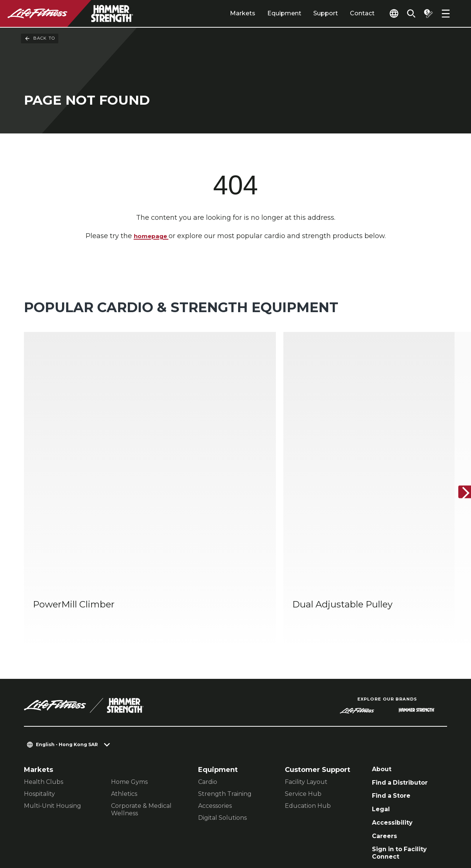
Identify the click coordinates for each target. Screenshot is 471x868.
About (383, 676)
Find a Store (393, 705)
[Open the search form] (407, 13)
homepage (151, 236)
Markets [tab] (230, 13)
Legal (382, 719)
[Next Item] (459, 446)
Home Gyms (129, 688)
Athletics (124, 700)
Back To (40, 39)
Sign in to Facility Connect (403, 767)
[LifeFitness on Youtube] (429, 828)
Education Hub (308, 712)
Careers (386, 748)
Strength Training (225, 700)
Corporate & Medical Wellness (141, 716)
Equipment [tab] (272, 13)
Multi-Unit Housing (53, 712)
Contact (350, 13)
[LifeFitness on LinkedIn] (321, 828)
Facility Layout (306, 688)
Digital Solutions (222, 724)
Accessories (215, 712)
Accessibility (395, 734)
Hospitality (39, 700)
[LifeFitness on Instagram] (375, 828)
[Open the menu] (446, 13)
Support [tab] (313, 13)
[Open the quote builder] (426, 13)
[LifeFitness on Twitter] (402, 828)
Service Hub (303, 700)
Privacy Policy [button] (152, 820)
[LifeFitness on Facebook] (348, 828)
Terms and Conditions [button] (60, 832)
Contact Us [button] (41, 820)
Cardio (208, 688)
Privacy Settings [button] (94, 820)
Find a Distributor (403, 690)
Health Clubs (44, 688)
